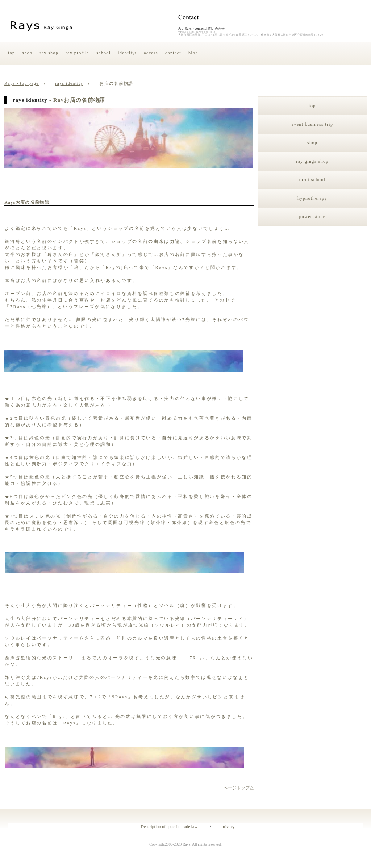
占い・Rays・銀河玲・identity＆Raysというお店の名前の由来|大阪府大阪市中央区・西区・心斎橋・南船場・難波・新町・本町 (44, 25)
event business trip (312, 124)
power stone (312, 217)
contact (173, 53)
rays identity (69, 83)
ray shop (49, 53)
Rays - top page (22, 83)
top (11, 53)
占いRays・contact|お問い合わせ (201, 29)
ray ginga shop (312, 161)
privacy (226, 827)
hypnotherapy (312, 198)
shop (27, 53)
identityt (127, 53)
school (103, 53)
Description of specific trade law (167, 827)
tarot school (312, 180)
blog (193, 53)
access (151, 53)
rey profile (77, 53)
